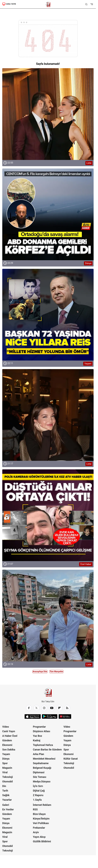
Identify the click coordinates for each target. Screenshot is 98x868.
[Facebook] (29, 708)
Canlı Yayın (9, 731)
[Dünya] (48, 214)
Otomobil (8, 781)
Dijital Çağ (39, 791)
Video (6, 727)
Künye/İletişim (41, 819)
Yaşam (6, 754)
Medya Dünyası (42, 781)
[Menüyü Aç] (92, 4)
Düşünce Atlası (42, 731)
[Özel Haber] (48, 515)
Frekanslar (39, 828)
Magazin (7, 768)
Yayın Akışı (39, 837)
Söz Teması (40, 777)
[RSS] (67, 708)
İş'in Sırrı (38, 786)
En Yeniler (8, 809)
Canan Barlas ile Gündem (47, 750)
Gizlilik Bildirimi (42, 841)
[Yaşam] (48, 315)
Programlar (39, 727)
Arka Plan (39, 754)
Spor (5, 763)
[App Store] (33, 716)
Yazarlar (7, 800)
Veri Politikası (41, 823)
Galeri (6, 805)
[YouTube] (52, 708)
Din (4, 786)
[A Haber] (48, 4)
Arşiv (36, 832)
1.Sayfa (37, 800)
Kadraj (37, 740)
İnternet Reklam (42, 805)
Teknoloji (8, 777)
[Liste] (48, 114)
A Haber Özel (10, 736)
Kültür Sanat (71, 759)
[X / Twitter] (37, 708)
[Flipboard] (60, 708)
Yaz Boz (38, 736)
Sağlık (6, 795)
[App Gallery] (65, 716)
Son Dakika (9, 750)
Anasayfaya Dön (40, 672)
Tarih (5, 791)
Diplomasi (39, 772)
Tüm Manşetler (56, 672)
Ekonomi (7, 745)
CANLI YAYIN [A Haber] (9, 4)
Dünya (6, 759)
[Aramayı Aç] (86, 4)
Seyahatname (41, 763)
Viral (5, 772)
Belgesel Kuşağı (42, 768)
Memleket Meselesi (44, 759)
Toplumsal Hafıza (43, 745)
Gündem (7, 740)
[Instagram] (44, 708)
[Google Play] (50, 716)
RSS (35, 809)
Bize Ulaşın (39, 814)
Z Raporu (38, 795)
